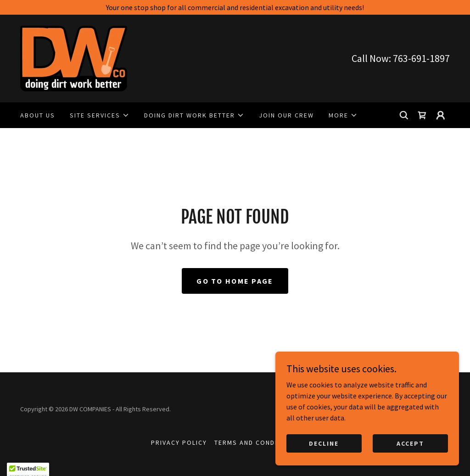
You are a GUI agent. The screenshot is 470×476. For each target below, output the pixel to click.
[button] (100, 115)
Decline (324, 462)
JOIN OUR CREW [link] (286, 115)
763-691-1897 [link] (421, 58)
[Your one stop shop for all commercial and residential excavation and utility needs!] (235, 7)
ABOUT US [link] (38, 115)
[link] (74, 57)
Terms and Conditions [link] (256, 442)
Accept (410, 462)
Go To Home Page (235, 281)
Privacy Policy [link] (179, 442)
